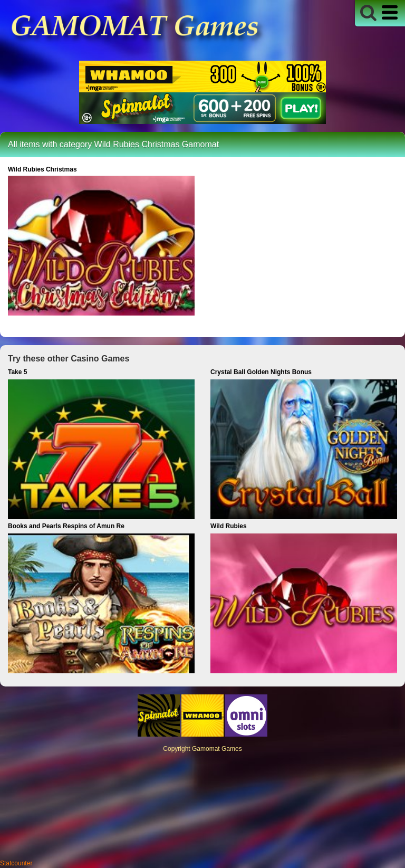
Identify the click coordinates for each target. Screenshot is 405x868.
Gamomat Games (217, 749)
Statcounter (16, 863)
